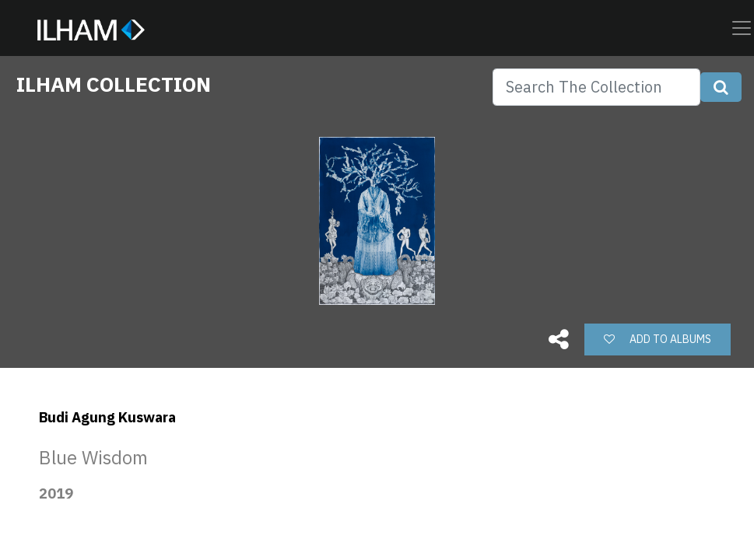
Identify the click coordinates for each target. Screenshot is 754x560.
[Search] (596, 87)
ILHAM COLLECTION (114, 84)
